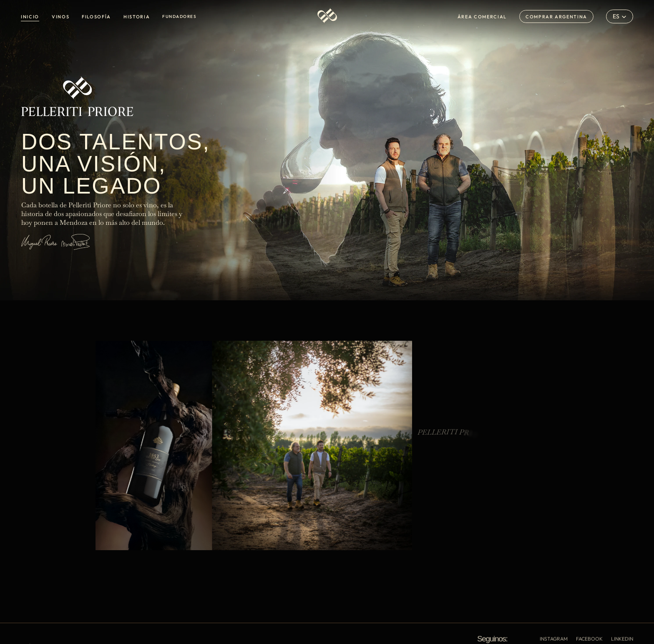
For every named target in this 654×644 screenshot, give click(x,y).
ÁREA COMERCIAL (482, 17)
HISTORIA (137, 17)
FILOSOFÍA (96, 17)
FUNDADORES (179, 16)
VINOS (60, 17)
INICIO (30, 17)
